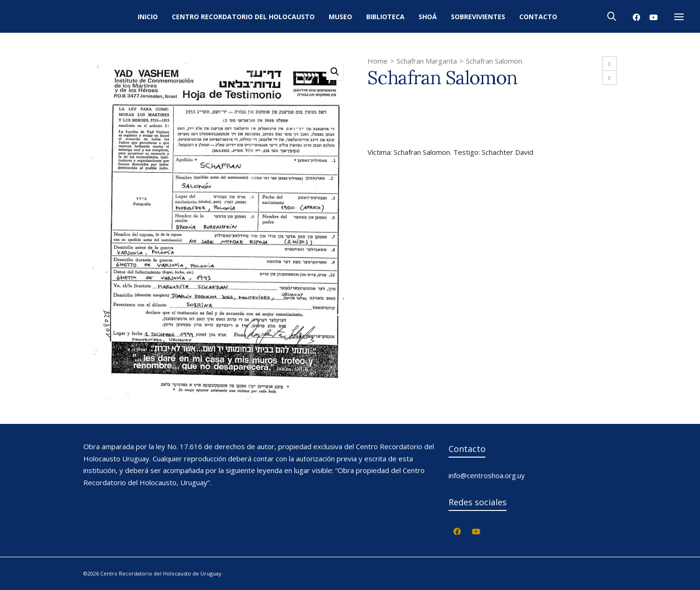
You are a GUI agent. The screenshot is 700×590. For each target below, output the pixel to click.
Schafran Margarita (427, 61)
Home (378, 61)
